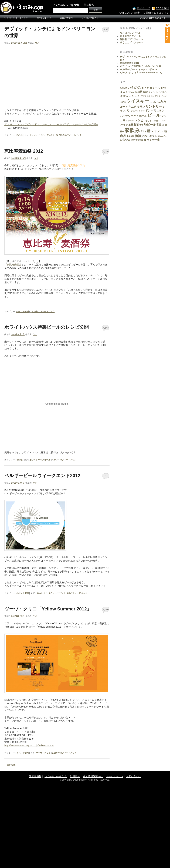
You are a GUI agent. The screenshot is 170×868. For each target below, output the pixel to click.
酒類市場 (139, 140)
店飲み (143, 131)
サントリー (154, 106)
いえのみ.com (22, 8)
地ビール (150, 125)
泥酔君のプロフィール (131, 39)
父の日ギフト (149, 136)
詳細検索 (89, 5)
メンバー (130, 121)
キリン (141, 107)
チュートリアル (138, 111)
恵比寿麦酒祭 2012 (24, 151)
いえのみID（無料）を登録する (138, 13)
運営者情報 (35, 776)
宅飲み (160, 125)
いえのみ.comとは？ (56, 776)
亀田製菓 (134, 125)
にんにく (134, 96)
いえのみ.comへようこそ (16, 18)
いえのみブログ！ (90, 18)
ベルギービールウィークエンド (50, 593)
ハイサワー (127, 116)
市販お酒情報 (66, 18)
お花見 (138, 92)
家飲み (132, 130)
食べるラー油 (152, 140)
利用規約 (75, 776)
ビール (154, 115)
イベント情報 (22, 312)
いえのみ (134, 88)
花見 (133, 140)
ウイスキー (138, 101)
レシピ (139, 120)
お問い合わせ (134, 776)
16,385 (106, 29)
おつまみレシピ (44, 18)
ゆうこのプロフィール (131, 42)
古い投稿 (10, 765)
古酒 (141, 125)
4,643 (106, 328)
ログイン (164, 13)
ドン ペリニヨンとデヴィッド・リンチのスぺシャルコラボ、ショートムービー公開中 (51, 124)
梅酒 (138, 136)
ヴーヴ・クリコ (43, 753)
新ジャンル (155, 131)
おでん (130, 92)
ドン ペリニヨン (37, 135)
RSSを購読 (162, 8)
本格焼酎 (130, 136)
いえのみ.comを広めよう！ (153, 18)
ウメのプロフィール (130, 33)
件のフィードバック (69, 135)
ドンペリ (50, 135)
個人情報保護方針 (93, 776)
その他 (19, 135)
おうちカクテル (151, 88)
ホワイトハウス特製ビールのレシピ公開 (47, 327)
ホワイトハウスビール (40, 460)
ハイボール (140, 116)
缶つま (126, 140)
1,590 (106, 609)
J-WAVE (124, 88)
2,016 (106, 151)
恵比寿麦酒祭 (14, 265)
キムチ (132, 107)
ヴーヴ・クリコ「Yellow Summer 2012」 (48, 609)
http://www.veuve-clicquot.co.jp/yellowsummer (29, 746)
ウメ (37, 43)
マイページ (143, 8)
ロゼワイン (149, 121)
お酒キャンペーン (151, 92)
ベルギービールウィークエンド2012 (42, 476)
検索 (96, 10)
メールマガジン (114, 776)
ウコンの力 (156, 102)
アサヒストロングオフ (151, 96)
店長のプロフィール (130, 36)
